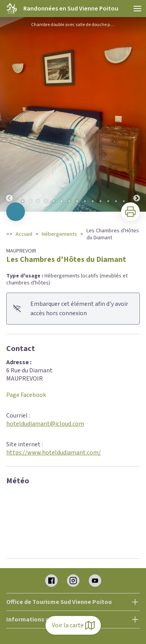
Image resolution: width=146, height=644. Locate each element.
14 (124, 201)
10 (93, 201)
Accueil (24, 234)
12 (108, 201)
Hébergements (59, 234)
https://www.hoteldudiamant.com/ (54, 453)
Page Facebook (26, 395)
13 (116, 201)
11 (100, 201)
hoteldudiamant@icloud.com (45, 424)
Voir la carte (73, 625)
